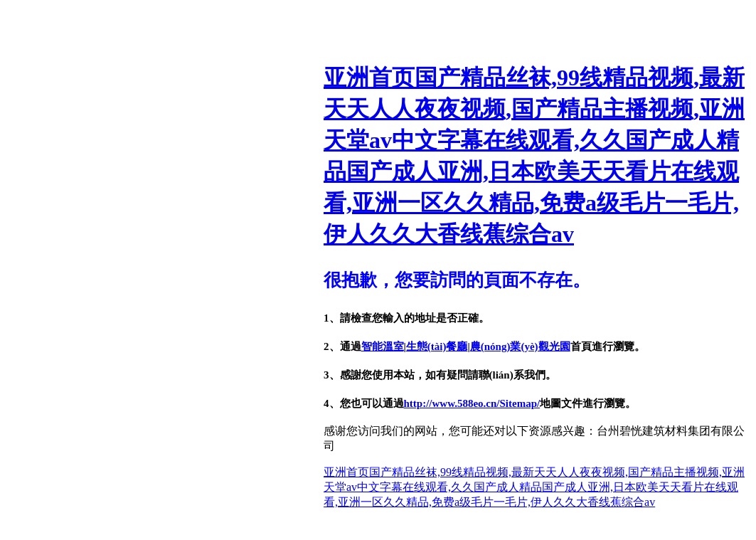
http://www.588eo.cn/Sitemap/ (472, 403)
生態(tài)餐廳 (437, 346)
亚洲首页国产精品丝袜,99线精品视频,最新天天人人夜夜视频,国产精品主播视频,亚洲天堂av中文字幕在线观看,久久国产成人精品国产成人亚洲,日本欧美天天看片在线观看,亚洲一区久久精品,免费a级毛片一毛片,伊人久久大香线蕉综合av (534, 487)
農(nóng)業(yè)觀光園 (520, 346)
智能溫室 (383, 346)
